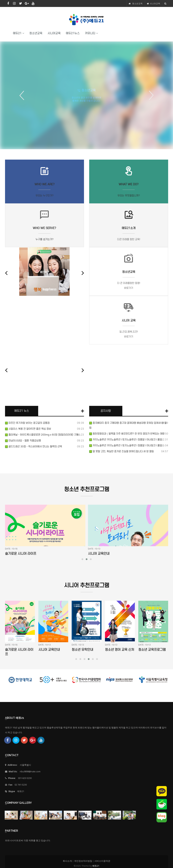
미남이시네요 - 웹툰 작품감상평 (24, 441)
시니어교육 (155, 3)
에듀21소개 (129, 228)
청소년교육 (137, 3)
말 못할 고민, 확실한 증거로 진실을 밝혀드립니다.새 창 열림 (123, 451)
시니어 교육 (129, 321)
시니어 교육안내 (82, 650)
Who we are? (45, 184)
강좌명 (9, 554)
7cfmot (44, 369)
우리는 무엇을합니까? (129, 196)
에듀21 (18, 33)
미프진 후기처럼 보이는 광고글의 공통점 (29, 423)
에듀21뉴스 (73, 33)
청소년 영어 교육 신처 (153, 650)
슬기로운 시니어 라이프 (103, 554)
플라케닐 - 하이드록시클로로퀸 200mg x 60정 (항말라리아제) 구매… (44, 435)
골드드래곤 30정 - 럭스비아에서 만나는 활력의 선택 (35, 447)
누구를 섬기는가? (45, 239)
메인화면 (44, 272)
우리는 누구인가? (45, 196)
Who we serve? (44, 228)
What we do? (129, 184)
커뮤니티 (91, 33)
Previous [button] (23, 95)
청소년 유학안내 (116, 650)
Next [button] (150, 95)
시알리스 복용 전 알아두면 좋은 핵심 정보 (29, 429)
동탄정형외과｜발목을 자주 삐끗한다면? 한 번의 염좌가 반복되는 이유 (128, 434)
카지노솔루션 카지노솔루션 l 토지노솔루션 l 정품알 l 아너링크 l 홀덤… (128, 440)
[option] (86, 95)
